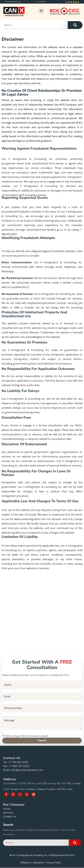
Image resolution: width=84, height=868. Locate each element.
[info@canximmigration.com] (5, 2)
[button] (41, 11)
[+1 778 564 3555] (36, 2)
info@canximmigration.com (13, 2)
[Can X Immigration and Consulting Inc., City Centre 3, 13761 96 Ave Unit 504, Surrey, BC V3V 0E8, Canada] (42, 606)
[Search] (75, 25)
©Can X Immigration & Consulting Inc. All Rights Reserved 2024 (42, 855)
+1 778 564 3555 (41, 2)
